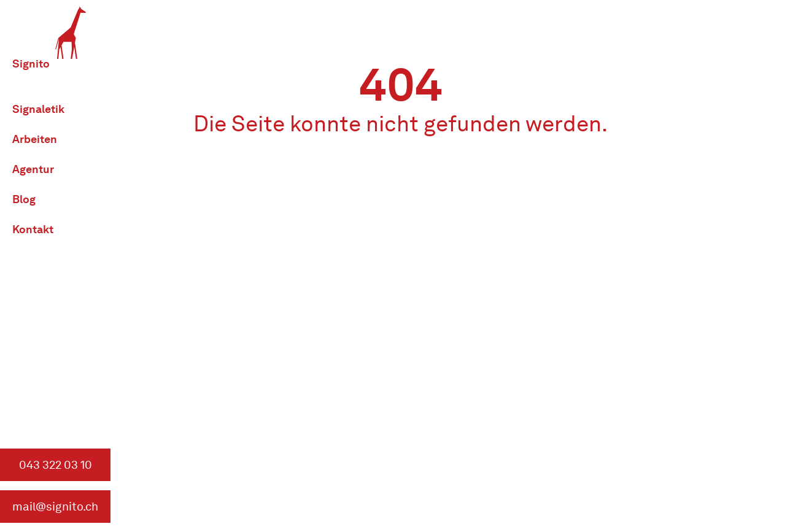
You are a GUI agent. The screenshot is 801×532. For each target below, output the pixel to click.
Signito (31, 64)
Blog (24, 199)
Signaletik (38, 109)
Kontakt (33, 229)
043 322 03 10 (56, 465)
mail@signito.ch (55, 507)
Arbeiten (35, 139)
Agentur (33, 169)
